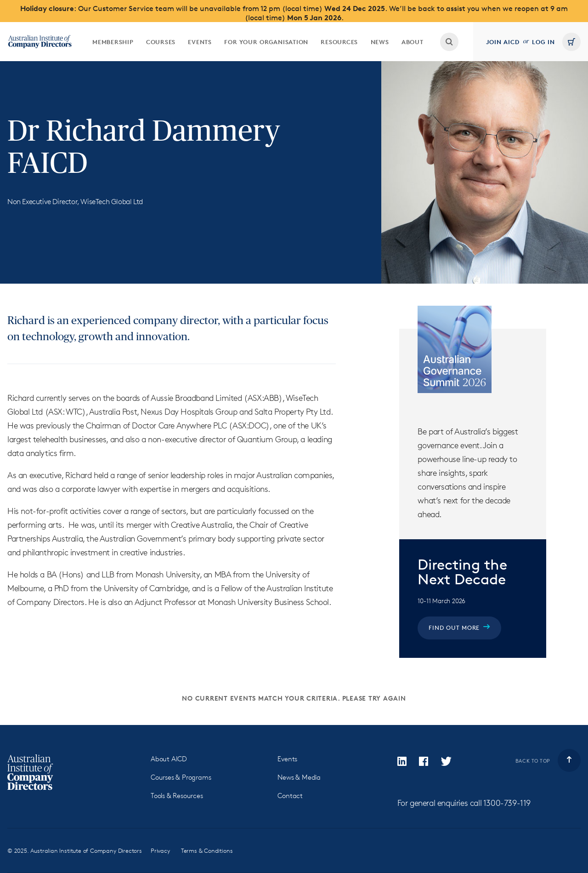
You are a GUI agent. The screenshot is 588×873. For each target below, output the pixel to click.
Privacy (160, 850)
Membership (113, 42)
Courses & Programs (181, 777)
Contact (290, 796)
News (380, 42)
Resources (339, 42)
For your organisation (266, 42)
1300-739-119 (507, 803)
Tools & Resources (177, 796)
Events (200, 42)
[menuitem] (113, 42)
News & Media (299, 777)
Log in (543, 42)
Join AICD (503, 42)
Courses (161, 42)
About (413, 42)
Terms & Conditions (207, 850)
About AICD (169, 759)
